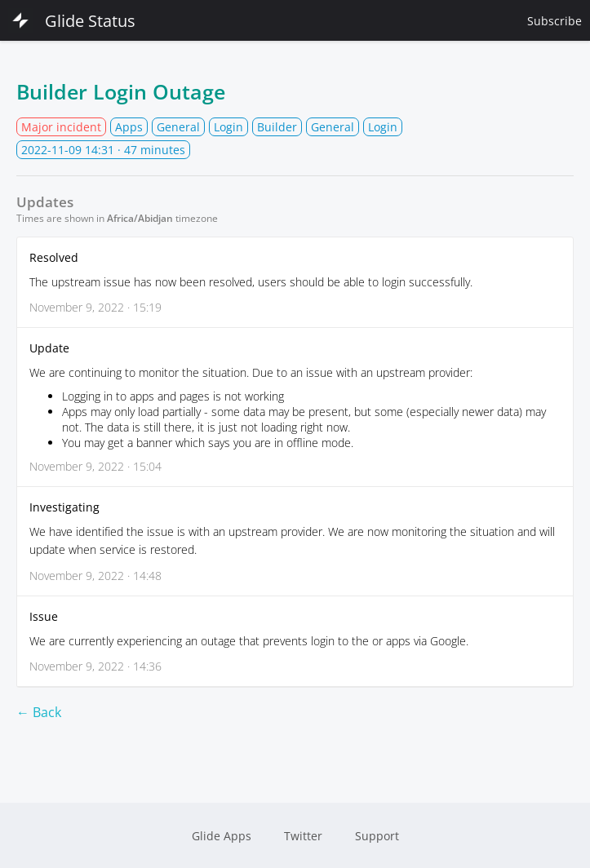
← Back (39, 712)
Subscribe (555, 21)
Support (377, 836)
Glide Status (72, 20)
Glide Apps (222, 836)
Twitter (303, 836)
